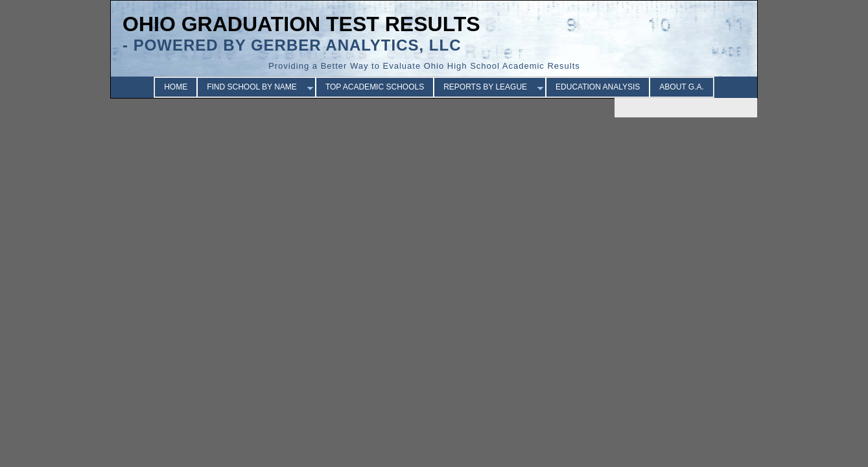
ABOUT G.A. (681, 87)
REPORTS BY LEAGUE (485, 87)
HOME (176, 87)
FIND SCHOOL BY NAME (252, 87)
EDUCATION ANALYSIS (598, 87)
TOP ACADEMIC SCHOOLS (375, 87)
